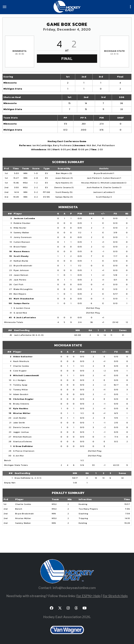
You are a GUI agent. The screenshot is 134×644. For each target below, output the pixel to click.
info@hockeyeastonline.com (74, 588)
